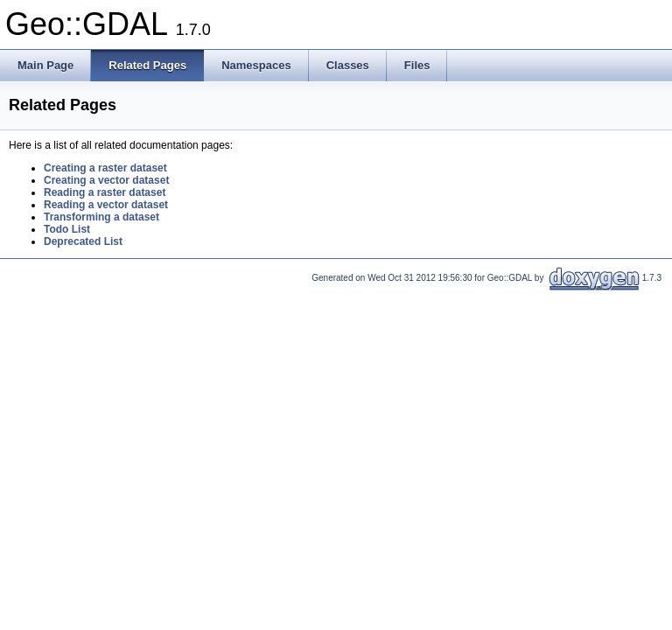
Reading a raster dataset (105, 192)
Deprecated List (83, 241)
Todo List (67, 229)
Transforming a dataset (101, 217)
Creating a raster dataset (105, 168)
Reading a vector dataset (106, 205)
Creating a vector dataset (106, 180)
